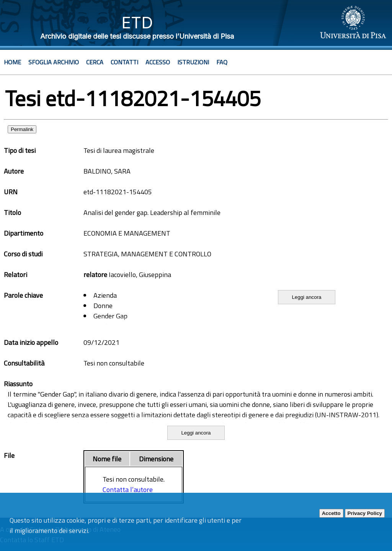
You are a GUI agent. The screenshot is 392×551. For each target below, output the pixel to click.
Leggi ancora (306, 297)
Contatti (124, 62)
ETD (137, 22)
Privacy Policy (365, 513)
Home (12, 62)
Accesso (158, 62)
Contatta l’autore (128, 490)
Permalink (22, 129)
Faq (222, 62)
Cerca (95, 62)
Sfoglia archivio (54, 62)
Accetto (331, 513)
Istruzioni (193, 62)
